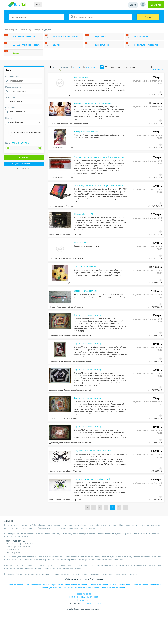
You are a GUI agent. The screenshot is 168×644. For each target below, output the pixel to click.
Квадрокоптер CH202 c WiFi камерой (94, 510)
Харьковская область (61, 616)
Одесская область (80, 616)
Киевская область (16, 616)
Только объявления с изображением (26, 134)
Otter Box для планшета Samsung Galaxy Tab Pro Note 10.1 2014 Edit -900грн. (97, 195)
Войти (133, 5)
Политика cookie (84, 631)
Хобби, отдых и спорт (31, 30)
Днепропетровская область (38, 616)
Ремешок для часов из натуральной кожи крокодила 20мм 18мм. (97, 164)
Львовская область (140, 616)
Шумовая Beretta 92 (85, 225)
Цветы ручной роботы (86, 282)
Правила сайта (84, 625)
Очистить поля (24, 169)
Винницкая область (76, 619)
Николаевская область (120, 616)
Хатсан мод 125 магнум (87, 308)
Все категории (10, 30)
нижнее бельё (82, 256)
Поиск (148, 17)
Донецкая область (58, 619)
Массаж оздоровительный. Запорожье (95, 106)
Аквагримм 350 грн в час (88, 137)
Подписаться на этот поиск (24, 164)
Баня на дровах (82, 78)
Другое (48, 30)
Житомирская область (96, 619)
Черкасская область (117, 619)
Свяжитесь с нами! (94, 634)
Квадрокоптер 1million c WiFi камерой (95, 480)
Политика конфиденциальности (84, 628)
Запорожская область (99, 616)
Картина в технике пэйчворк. (90, 334)
